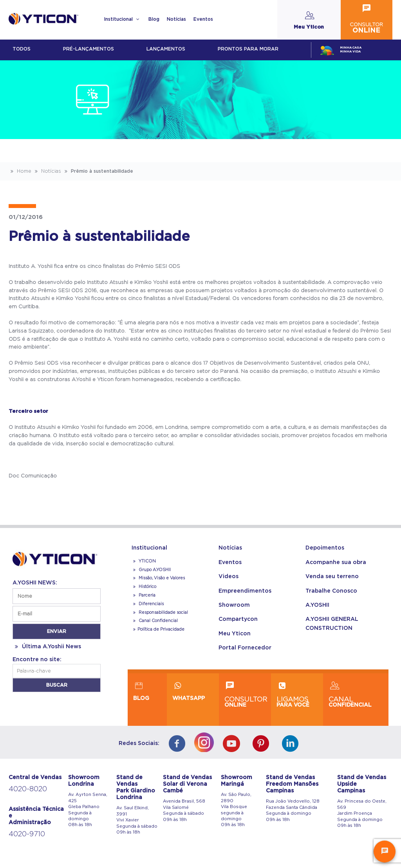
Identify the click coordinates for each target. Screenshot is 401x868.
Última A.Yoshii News (47, 647)
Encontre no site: (37, 660)
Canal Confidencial (158, 621)
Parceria (144, 595)
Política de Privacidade (158, 629)
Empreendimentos (245, 591)
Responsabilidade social (160, 613)
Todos (22, 49)
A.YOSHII (317, 605)
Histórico (144, 587)
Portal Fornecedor (245, 648)
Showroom (234, 605)
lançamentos (166, 49)
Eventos (203, 19)
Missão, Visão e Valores (158, 578)
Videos (228, 577)
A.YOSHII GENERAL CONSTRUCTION (332, 624)
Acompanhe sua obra (336, 562)
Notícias (176, 19)
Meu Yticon (235, 634)
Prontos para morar (248, 49)
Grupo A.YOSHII (151, 570)
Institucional (122, 19)
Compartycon (238, 619)
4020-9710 (27, 834)
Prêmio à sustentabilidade (98, 171)
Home (20, 171)
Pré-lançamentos (89, 49)
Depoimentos (325, 548)
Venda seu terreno (332, 577)
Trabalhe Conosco (331, 591)
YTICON (144, 561)
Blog (154, 19)
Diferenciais (148, 604)
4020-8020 (28, 789)
